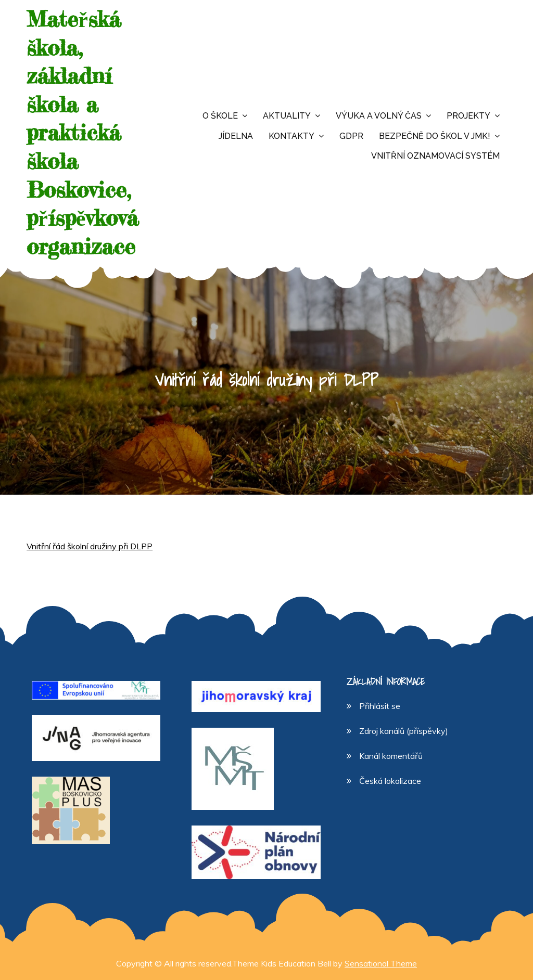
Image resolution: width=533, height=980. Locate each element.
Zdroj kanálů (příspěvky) (404, 731)
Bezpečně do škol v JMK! (435, 136)
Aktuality (287, 116)
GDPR (351, 136)
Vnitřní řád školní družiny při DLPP (90, 546)
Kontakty (291, 136)
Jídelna (236, 136)
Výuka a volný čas (379, 116)
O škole (220, 116)
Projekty (468, 116)
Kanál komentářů (391, 756)
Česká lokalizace (390, 781)
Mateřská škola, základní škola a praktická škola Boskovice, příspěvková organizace (83, 133)
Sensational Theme (381, 963)
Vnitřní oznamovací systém (435, 156)
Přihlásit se (380, 706)
